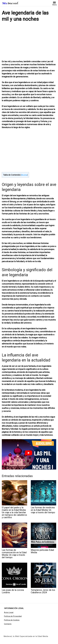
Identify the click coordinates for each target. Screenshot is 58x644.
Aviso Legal (9, 612)
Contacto (8, 624)
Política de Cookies (12, 620)
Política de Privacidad (13, 616)
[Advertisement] (29, 41)
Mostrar (24, 175)
